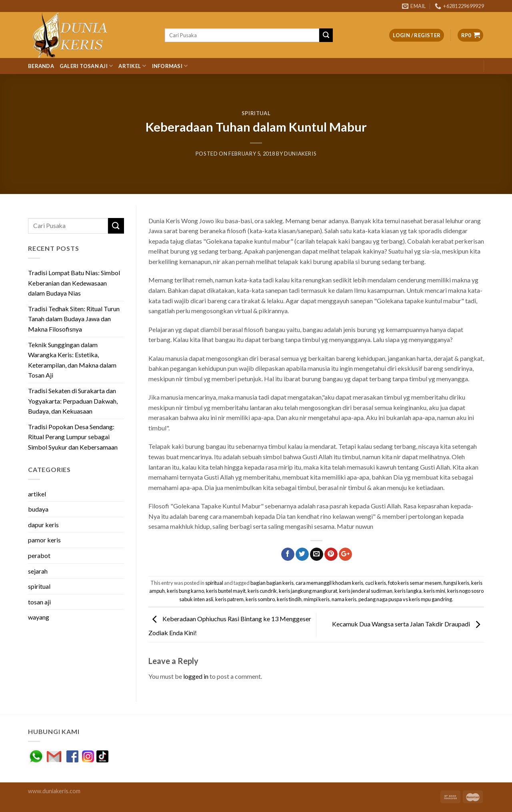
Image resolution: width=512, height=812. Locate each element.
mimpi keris (317, 599)
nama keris (344, 599)
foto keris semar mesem (415, 583)
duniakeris (300, 154)
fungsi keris (456, 583)
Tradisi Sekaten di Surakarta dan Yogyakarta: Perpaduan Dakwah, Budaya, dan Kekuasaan (73, 401)
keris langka (408, 591)
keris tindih (289, 599)
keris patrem (229, 599)
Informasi (170, 66)
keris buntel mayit (226, 591)
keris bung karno (185, 591)
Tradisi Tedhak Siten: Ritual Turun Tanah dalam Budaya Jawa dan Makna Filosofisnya (74, 319)
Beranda (41, 66)
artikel (37, 494)
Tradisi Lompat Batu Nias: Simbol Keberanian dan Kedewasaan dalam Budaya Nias (74, 283)
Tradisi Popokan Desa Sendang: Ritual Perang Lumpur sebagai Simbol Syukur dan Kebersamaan (73, 437)
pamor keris (44, 540)
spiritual (256, 113)
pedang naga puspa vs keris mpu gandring (405, 599)
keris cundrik (262, 591)
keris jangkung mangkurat (308, 591)
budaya (38, 509)
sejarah (38, 571)
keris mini (434, 591)
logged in (196, 676)
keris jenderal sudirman (366, 591)
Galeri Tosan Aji (86, 66)
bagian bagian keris (272, 583)
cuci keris (376, 583)
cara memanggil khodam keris (329, 583)
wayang (39, 617)
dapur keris (43, 525)
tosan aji (39, 602)
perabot (39, 555)
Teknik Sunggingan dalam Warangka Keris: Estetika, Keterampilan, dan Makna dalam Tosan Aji (72, 360)
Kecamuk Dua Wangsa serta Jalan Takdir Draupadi (408, 624)
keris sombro (260, 599)
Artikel (132, 66)
